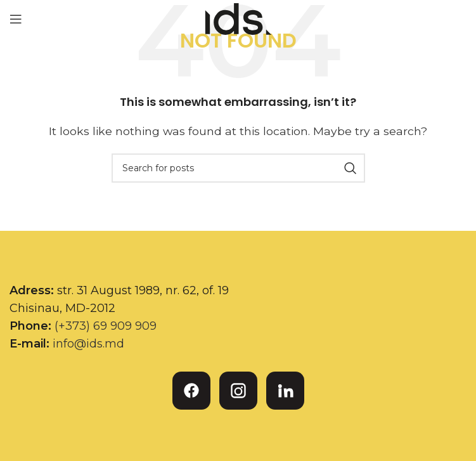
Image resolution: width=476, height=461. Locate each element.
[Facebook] (191, 391)
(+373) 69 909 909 (106, 326)
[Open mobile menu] (16, 19)
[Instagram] (238, 391)
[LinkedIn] (285, 391)
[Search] (238, 168)
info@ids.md (88, 344)
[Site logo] (238, 18)
